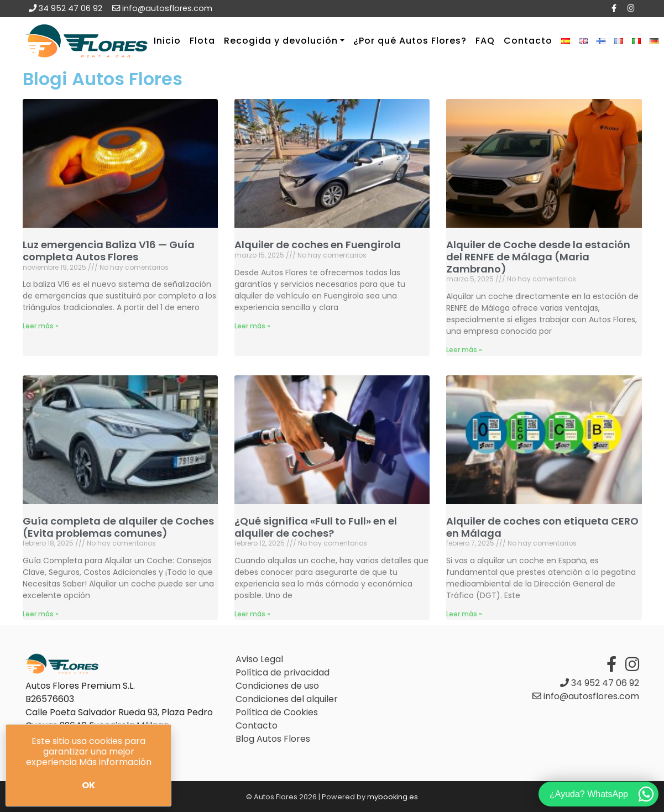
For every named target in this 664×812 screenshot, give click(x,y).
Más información (115, 762)
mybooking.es (393, 797)
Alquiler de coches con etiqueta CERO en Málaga (542, 527)
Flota (202, 41)
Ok (88, 785)
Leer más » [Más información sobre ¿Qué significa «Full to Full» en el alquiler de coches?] (252, 614)
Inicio (167, 41)
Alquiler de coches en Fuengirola (318, 245)
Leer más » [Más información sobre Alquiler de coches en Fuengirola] (252, 326)
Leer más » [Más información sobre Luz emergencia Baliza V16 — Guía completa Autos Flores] (41, 326)
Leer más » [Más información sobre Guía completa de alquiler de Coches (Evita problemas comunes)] (41, 614)
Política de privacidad (283, 672)
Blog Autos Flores (273, 739)
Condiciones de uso (277, 686)
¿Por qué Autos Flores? (410, 41)
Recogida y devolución (281, 41)
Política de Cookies (277, 712)
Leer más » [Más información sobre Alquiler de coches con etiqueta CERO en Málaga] (464, 614)
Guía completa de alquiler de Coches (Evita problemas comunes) (118, 527)
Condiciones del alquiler (287, 699)
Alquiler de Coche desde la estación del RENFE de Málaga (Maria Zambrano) (538, 256)
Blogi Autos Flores (103, 79)
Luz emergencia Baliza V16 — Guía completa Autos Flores (109, 251)
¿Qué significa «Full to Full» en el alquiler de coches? (316, 527)
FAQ (485, 41)
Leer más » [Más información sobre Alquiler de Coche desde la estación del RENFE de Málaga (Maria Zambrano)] (464, 350)
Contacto (528, 41)
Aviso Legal (259, 659)
